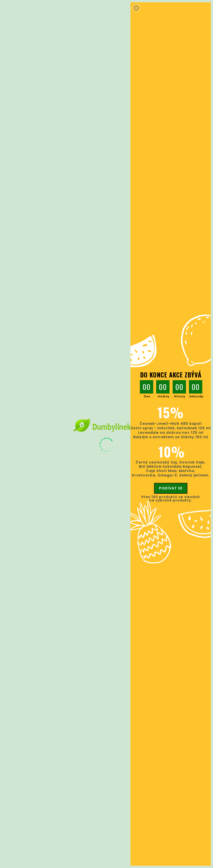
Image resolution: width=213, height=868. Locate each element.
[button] (136, 8)
